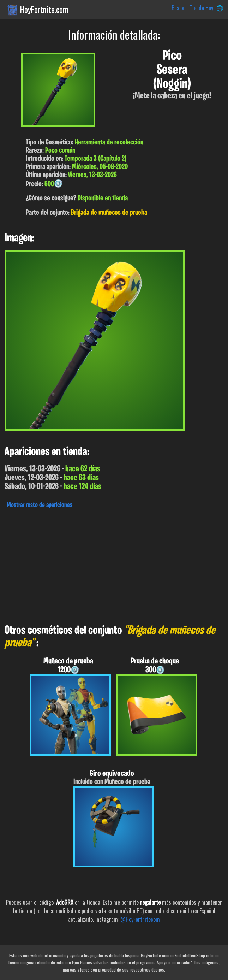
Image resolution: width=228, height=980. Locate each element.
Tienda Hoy (201, 8)
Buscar (179, 8)
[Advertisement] (114, 565)
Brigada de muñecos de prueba (109, 213)
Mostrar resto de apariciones (40, 505)
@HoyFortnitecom (140, 919)
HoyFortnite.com (44, 10)
